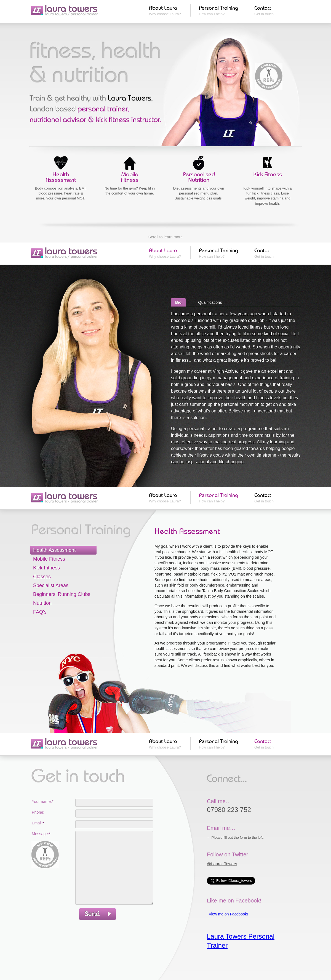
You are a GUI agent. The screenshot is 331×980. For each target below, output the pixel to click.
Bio (178, 302)
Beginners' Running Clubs (62, 594)
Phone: (38, 812)
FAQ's (40, 612)
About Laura (163, 8)
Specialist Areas (51, 585)
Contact (263, 8)
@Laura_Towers (222, 864)
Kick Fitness (46, 568)
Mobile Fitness (49, 559)
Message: (41, 834)
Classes (42, 577)
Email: (38, 823)
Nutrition (42, 603)
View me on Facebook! (228, 914)
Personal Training (218, 8)
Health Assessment (54, 550)
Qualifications (210, 302)
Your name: (43, 801)
